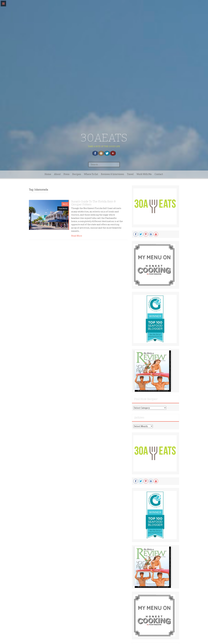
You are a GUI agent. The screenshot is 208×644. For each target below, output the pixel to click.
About (57, 174)
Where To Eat (91, 174)
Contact (159, 174)
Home (48, 174)
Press (67, 174)
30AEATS (104, 138)
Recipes (77, 174)
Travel (130, 174)
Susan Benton (63, 209)
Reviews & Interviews (113, 174)
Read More (77, 236)
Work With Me (144, 174)
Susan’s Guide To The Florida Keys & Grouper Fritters (94, 203)
